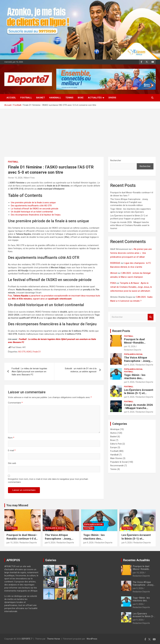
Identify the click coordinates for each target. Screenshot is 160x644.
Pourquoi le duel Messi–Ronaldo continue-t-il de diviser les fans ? (138, 344)
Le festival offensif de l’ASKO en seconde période (35, 209)
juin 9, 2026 (129, 365)
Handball (55, 98)
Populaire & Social (133, 354)
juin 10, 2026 (130, 346)
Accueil (11, 98)
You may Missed (17, 505)
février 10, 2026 (15, 178)
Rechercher (116, 160)
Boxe (81, 98)
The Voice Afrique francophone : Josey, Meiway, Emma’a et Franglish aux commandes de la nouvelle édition (129, 202)
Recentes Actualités (137, 560)
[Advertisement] (80, 131)
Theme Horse (54, 639)
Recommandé (117, 466)
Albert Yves (29, 178)
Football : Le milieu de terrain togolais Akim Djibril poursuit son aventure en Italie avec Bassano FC (29, 372)
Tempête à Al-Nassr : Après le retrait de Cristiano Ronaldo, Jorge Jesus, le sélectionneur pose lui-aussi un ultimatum (131, 287)
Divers (112, 98)
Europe (114, 447)
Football (26, 98)
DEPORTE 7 (27, 639)
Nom (11, 438)
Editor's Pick (116, 444)
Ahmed (114, 273)
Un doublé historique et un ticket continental (32, 212)
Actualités (95, 98)
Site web (12, 463)
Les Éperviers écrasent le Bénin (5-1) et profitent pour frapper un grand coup (139, 395)
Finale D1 (37, 352)
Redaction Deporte (133, 350)
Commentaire (15, 403)
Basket (41, 98)
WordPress (92, 639)
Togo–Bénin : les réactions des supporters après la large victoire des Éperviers (99, 540)
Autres (113, 433)
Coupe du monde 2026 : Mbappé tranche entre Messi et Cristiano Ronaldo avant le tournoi (130, 225)
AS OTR (22, 352)
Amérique (115, 429)
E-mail (12, 450)
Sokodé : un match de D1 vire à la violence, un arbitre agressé (81, 370)
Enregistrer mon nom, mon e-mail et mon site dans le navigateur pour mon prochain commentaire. (48, 481)
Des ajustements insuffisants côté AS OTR (31, 206)
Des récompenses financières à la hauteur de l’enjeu (36, 215)
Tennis (69, 98)
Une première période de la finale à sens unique (33, 203)
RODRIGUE (115, 263)
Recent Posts (121, 331)
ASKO (29, 352)
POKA (113, 283)
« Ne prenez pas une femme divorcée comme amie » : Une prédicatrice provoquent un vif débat (131, 253)
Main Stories (116, 458)
